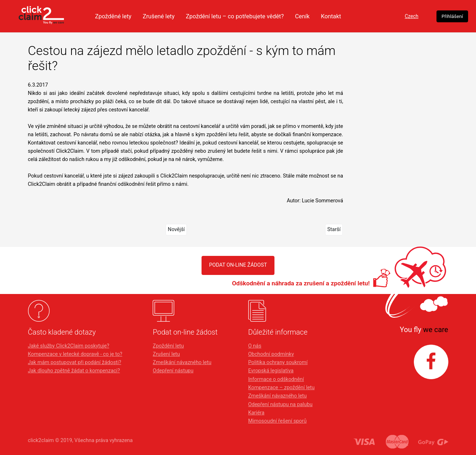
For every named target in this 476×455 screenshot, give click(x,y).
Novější (176, 229)
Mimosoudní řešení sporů (278, 421)
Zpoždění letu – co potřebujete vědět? (255, 16)
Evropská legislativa (271, 371)
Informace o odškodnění (276, 379)
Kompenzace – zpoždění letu (281, 388)
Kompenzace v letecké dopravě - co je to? (75, 354)
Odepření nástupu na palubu (280, 405)
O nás (255, 346)
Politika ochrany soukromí (278, 362)
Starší (334, 229)
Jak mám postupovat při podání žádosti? (75, 362)
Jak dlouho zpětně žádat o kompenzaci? (74, 371)
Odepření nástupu (173, 371)
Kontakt (355, 16)
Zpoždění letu (168, 346)
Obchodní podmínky (271, 354)
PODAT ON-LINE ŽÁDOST (238, 265)
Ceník (326, 16)
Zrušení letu (166, 354)
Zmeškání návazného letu (182, 362)
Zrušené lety (175, 16)
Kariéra (256, 413)
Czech (401, 16)
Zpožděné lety (128, 16)
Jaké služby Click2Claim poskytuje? (69, 346)
